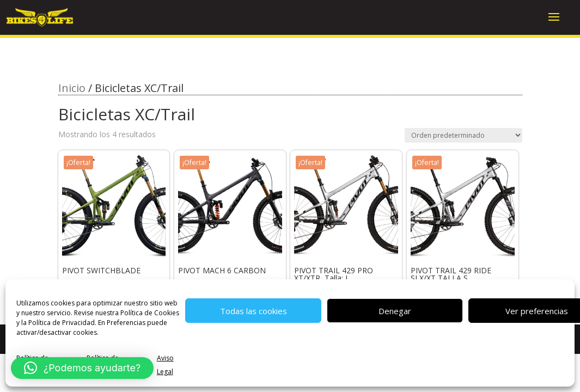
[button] (82, 368)
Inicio (72, 88)
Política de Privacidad (62, 323)
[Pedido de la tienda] (463, 135)
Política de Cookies (150, 313)
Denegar (395, 311)
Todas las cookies (254, 311)
